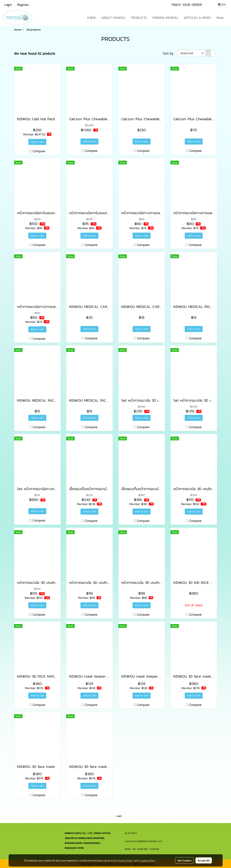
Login (8, 5)
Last (119, 816)
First (112, 816)
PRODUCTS (139, 18)
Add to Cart (37, 142)
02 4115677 (131, 833)
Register (23, 5)
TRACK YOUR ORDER (187, 5)
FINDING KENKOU (165, 18)
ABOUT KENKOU (113, 18)
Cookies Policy (147, 860)
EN (222, 5)
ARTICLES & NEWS (197, 18)
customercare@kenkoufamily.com (143, 841)
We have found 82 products (35, 53)
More (220, 18)
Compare (39, 151)
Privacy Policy (126, 860)
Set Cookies (184, 860)
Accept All (204, 860)
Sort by (170, 53)
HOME (91, 18)
